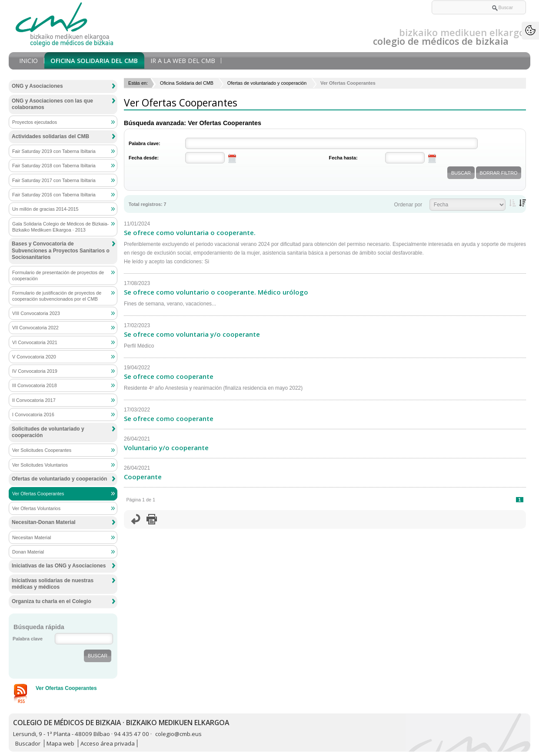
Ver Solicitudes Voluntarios (40, 465)
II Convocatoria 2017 (34, 400)
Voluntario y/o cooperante (166, 448)
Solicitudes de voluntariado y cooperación (48, 432)
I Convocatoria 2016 (33, 414)
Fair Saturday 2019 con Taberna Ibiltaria (54, 151)
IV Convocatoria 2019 (35, 371)
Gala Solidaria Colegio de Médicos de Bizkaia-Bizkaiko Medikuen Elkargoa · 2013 (60, 227)
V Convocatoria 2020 (34, 357)
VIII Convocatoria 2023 (36, 313)
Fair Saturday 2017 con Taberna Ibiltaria (54, 180)
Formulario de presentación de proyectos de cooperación (58, 275)
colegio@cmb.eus (178, 734)
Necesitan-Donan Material (44, 522)
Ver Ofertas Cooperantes (38, 494)
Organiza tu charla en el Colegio (52, 601)
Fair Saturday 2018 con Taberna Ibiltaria (54, 166)
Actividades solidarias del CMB (50, 136)
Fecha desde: (144, 158)
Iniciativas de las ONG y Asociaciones (59, 566)
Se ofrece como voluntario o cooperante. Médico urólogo (216, 292)
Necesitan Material (32, 537)
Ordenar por (408, 205)
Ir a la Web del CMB (183, 61)
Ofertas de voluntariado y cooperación (267, 83)
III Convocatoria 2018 (35, 385)
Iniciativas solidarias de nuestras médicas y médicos (53, 584)
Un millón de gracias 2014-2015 (45, 209)
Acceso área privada (108, 743)
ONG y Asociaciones (37, 86)
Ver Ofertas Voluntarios (36, 508)
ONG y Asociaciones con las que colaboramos (52, 104)
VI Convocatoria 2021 (35, 342)
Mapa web (60, 743)
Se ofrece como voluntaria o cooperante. (190, 232)
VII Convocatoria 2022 (35, 328)
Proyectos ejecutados (35, 122)
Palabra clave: (145, 143)
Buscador (28, 743)
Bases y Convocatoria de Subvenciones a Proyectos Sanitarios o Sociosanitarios (61, 250)
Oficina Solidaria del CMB (94, 61)
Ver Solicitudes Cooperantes (42, 450)
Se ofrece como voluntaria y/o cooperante (192, 334)
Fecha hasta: (343, 158)
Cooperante (143, 477)
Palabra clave (28, 639)
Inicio (28, 61)
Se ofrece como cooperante (169, 376)
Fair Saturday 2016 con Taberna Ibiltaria (54, 195)
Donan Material (28, 552)
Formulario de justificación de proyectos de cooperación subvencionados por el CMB (57, 296)
